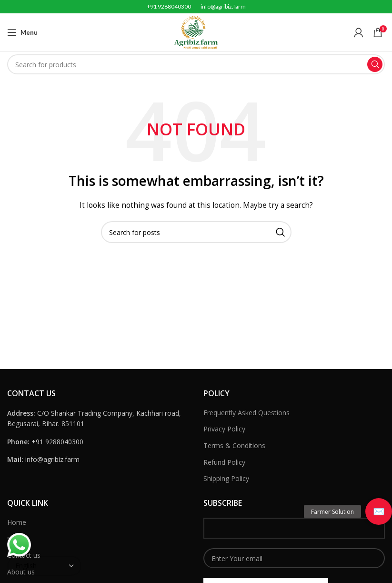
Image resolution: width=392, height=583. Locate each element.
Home (17, 522)
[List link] (98, 442)
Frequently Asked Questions (246, 413)
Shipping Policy (226, 478)
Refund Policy (224, 462)
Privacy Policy (224, 429)
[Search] (196, 64)
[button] (379, 511)
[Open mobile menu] (22, 32)
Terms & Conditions (234, 445)
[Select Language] (44, 566)
